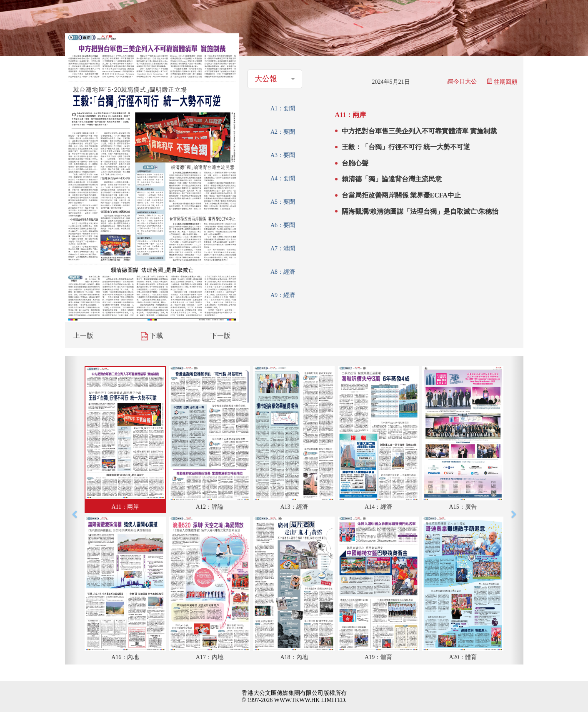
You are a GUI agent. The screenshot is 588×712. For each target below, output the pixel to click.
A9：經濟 (283, 295)
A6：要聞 (283, 225)
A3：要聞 (283, 155)
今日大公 (462, 81)
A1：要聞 (283, 109)
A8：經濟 (283, 272)
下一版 (220, 336)
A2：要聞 (283, 132)
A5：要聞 (283, 202)
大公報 (266, 79)
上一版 (83, 336)
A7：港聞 (283, 249)
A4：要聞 (283, 179)
